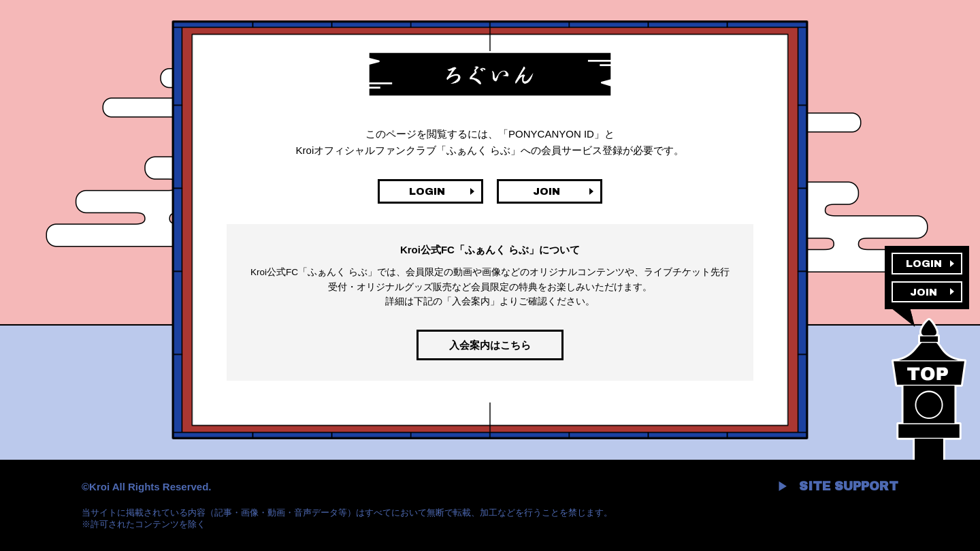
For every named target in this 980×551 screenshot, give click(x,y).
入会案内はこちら (490, 345)
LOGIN (427, 191)
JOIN (546, 191)
